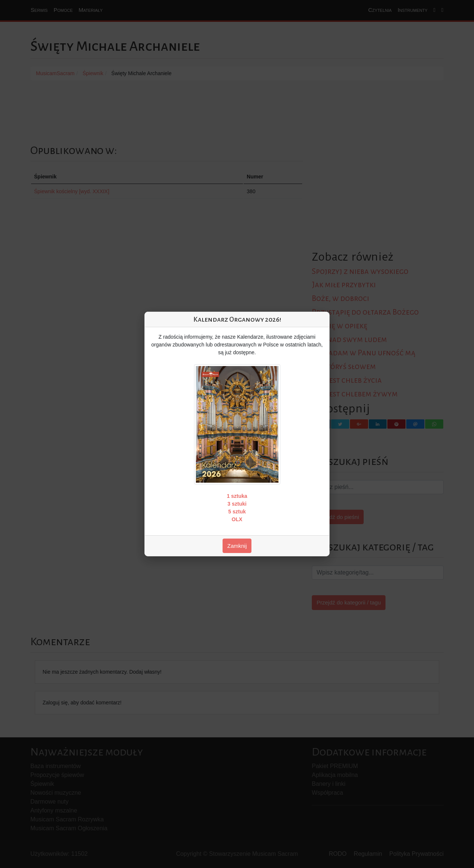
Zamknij (237, 546)
